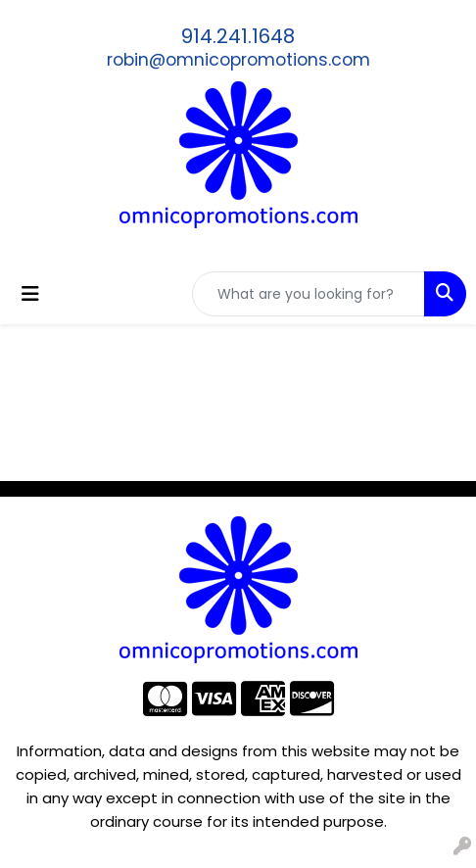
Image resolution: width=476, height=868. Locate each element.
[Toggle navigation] (30, 294)
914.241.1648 (238, 36)
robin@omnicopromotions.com (238, 60)
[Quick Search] (309, 294)
